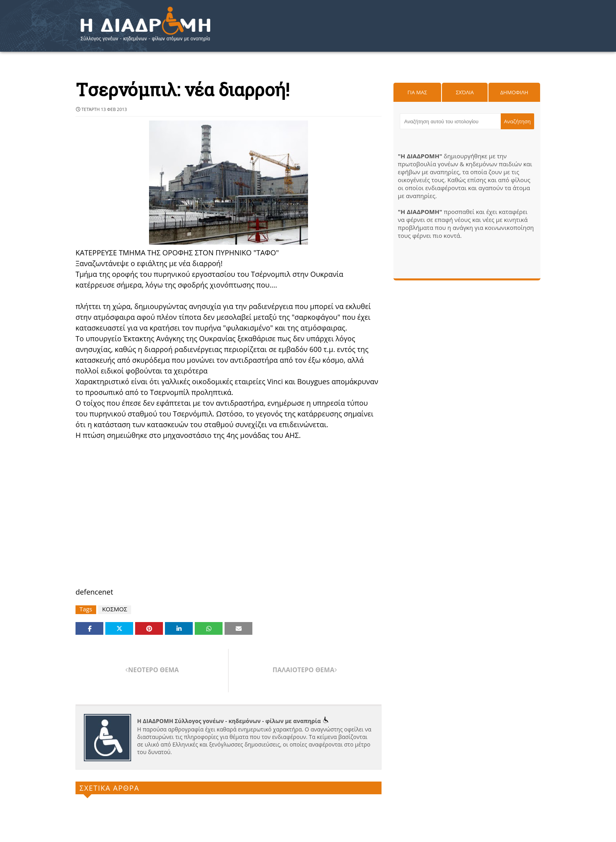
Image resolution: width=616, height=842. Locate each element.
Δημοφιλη (514, 92)
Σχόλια (465, 92)
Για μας (417, 92)
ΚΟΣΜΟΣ (115, 609)
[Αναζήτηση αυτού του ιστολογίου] (450, 121)
